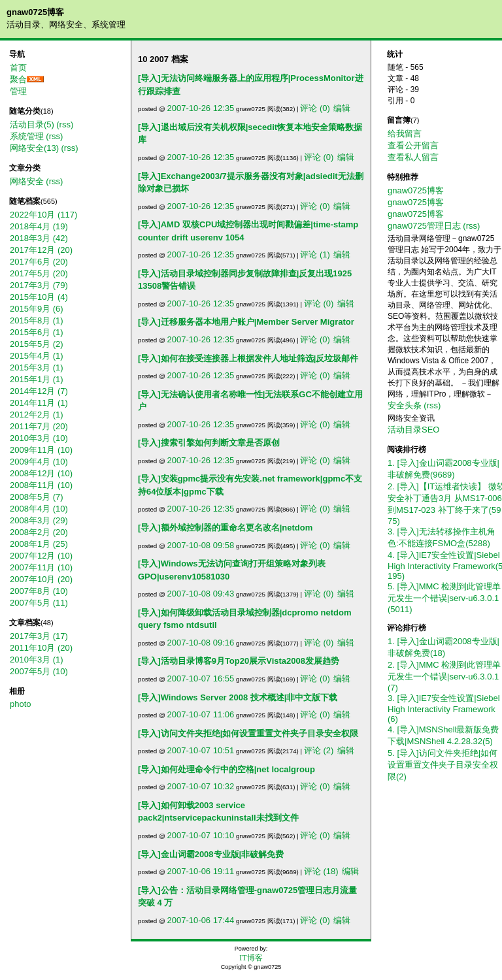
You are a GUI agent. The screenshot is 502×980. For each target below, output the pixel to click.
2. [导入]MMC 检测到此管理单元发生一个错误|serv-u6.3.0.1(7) (444, 676)
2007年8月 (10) (39, 591)
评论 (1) (315, 254)
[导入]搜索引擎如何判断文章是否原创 (209, 443)
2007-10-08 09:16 (201, 643)
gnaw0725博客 (35, 12)
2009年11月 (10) (41, 450)
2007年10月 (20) (41, 579)
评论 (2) (319, 750)
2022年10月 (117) (43, 215)
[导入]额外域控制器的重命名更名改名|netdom (225, 528)
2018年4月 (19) (39, 226)
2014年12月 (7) (39, 391)
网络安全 (27, 181)
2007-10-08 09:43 (201, 594)
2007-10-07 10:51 (201, 750)
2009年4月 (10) (39, 462)
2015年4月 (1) (37, 356)
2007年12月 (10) (41, 556)
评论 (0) (315, 108)
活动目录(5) (32, 124)
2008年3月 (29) (39, 520)
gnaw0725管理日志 (424, 226)
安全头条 (405, 405)
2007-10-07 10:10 (201, 835)
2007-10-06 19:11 (201, 871)
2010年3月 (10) (39, 438)
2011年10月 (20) (41, 648)
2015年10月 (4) (39, 297)
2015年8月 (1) (37, 320)
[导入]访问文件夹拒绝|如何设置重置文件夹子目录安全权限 (248, 733)
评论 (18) (321, 871)
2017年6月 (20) (39, 262)
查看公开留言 (413, 145)
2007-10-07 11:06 (201, 714)
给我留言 (405, 134)
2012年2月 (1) (37, 415)
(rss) (65, 124)
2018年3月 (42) (39, 238)
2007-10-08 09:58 (201, 545)
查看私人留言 (413, 157)
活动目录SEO (413, 430)
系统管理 (27, 136)
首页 (18, 68)
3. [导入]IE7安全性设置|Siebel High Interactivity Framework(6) (444, 709)
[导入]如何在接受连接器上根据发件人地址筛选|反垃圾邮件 (248, 358)
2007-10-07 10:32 (201, 786)
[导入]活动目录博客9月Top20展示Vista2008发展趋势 (239, 661)
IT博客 (251, 958)
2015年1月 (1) (37, 379)
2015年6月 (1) (37, 332)
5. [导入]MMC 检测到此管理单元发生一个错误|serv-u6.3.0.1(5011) (444, 598)
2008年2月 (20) (39, 532)
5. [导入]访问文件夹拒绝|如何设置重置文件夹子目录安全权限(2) (443, 765)
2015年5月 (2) (37, 344)
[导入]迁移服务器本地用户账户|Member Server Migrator (246, 322)
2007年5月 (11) (39, 603)
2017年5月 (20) (39, 273)
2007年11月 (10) (41, 567)
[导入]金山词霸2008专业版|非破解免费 (211, 854)
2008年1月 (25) (39, 544)
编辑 (342, 108)
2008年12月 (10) (41, 473)
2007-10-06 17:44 (201, 920)
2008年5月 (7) (37, 497)
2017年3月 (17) (39, 636)
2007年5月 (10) (39, 671)
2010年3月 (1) (37, 660)
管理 (18, 91)
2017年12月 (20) (41, 250)
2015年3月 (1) (37, 367)
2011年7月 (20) (39, 426)
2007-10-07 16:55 (201, 678)
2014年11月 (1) (39, 403)
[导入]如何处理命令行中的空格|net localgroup (226, 769)
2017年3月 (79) (39, 285)
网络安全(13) (34, 148)
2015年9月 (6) (37, 309)
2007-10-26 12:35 (201, 108)
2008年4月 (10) (39, 509)
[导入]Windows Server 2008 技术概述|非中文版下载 (238, 697)
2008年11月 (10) (41, 485)
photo (21, 704)
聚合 (18, 79)
